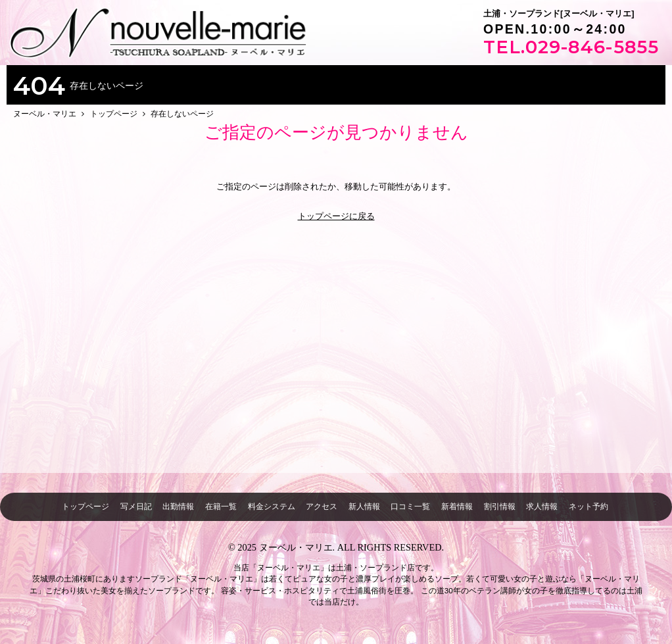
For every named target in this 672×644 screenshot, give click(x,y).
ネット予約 (588, 506)
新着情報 (457, 506)
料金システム (272, 506)
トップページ (85, 506)
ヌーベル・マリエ (296, 547)
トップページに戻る (336, 216)
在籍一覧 (221, 506)
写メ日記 (136, 506)
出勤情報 (178, 506)
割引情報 (500, 506)
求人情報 (542, 506)
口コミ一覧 (410, 506)
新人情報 (364, 506)
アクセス (322, 506)
